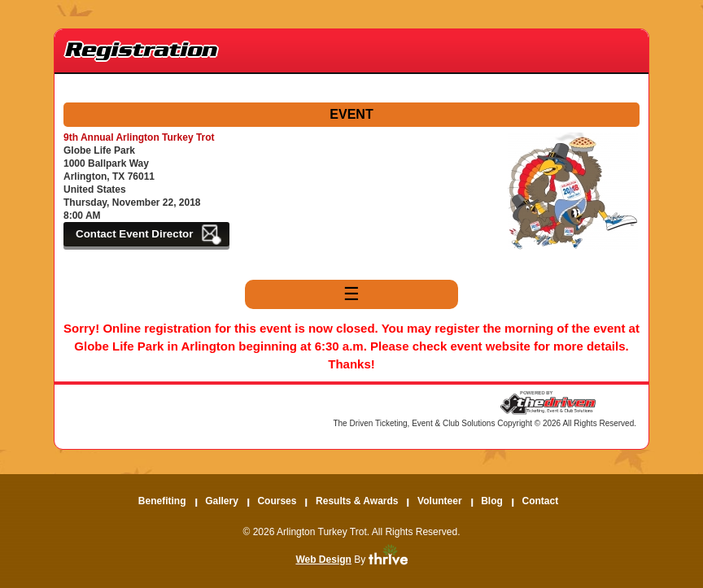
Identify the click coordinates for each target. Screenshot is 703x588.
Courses (277, 501)
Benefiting (162, 501)
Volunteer (439, 501)
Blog (492, 501)
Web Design (323, 560)
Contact (540, 501)
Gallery (222, 501)
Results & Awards (357, 501)
